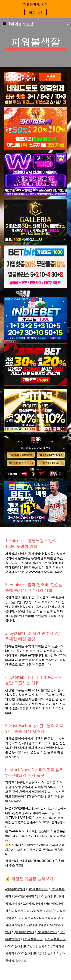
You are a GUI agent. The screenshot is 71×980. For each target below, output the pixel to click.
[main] (36, 43)
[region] (35, 9)
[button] (5, 23)
